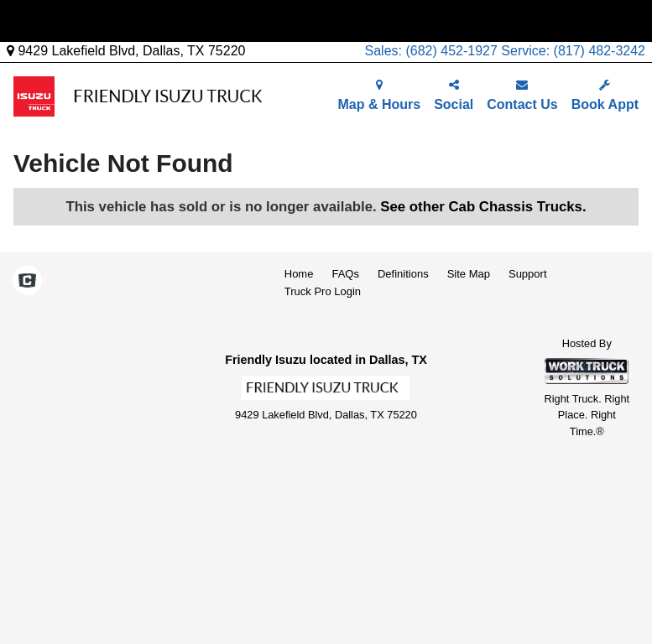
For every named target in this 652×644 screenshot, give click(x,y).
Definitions (403, 274)
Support (528, 274)
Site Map (469, 274)
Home (299, 274)
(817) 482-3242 (600, 51)
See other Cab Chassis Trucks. (483, 207)
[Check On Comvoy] (27, 282)
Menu (40, 21)
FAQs (345, 274)
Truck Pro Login (323, 291)
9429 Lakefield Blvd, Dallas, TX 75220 (126, 51)
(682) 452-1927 (451, 51)
